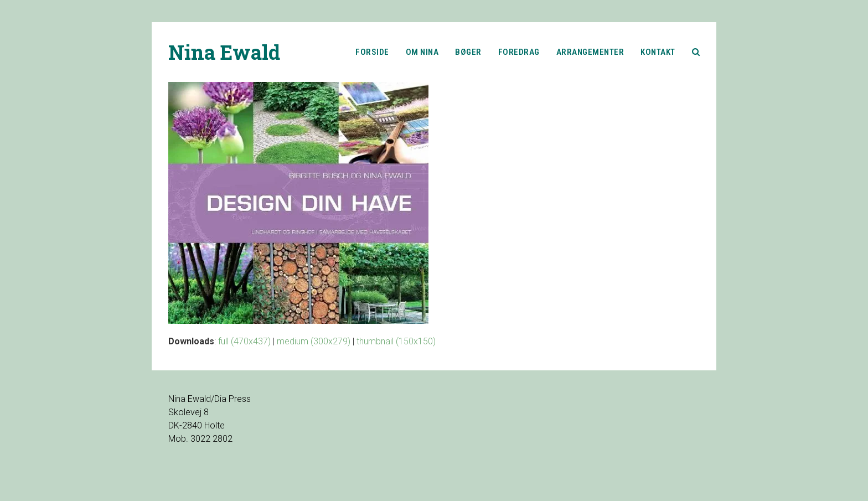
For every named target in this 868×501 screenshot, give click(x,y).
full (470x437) (244, 341)
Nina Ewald (224, 52)
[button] (696, 52)
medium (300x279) (314, 341)
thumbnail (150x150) (396, 341)
